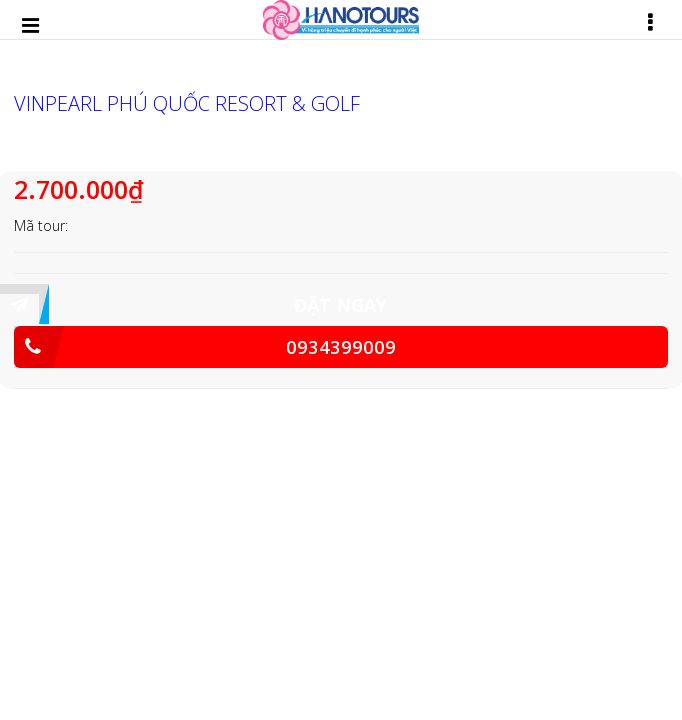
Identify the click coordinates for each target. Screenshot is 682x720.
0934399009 (205, 347)
